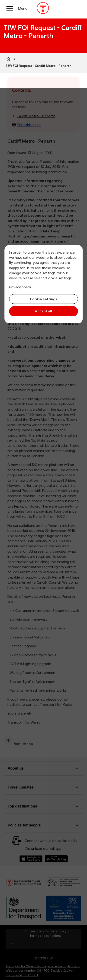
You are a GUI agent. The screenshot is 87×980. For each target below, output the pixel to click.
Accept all (43, 311)
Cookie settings (43, 299)
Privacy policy (20, 287)
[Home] (8, 59)
